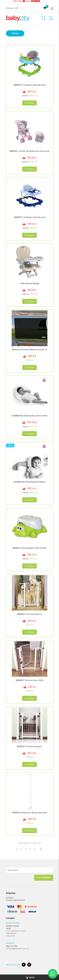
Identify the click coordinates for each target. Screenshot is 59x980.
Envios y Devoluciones (15, 900)
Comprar (29, 103)
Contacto (10, 897)
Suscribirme (44, 878)
